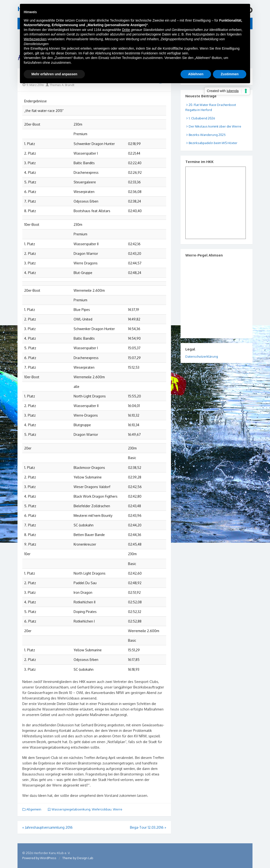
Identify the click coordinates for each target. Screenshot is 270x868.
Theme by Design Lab (78, 858)
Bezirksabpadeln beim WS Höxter (213, 143)
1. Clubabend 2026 (202, 118)
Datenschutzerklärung (202, 356)
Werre (118, 809)
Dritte (126, 30)
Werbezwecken (35, 39)
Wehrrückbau (102, 809)
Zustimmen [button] (230, 74)
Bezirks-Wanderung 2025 (207, 135)
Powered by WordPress (39, 858)
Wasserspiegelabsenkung (71, 809)
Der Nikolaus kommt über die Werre (215, 126)
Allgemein (34, 809)
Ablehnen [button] (196, 74)
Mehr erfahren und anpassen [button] (54, 74)
